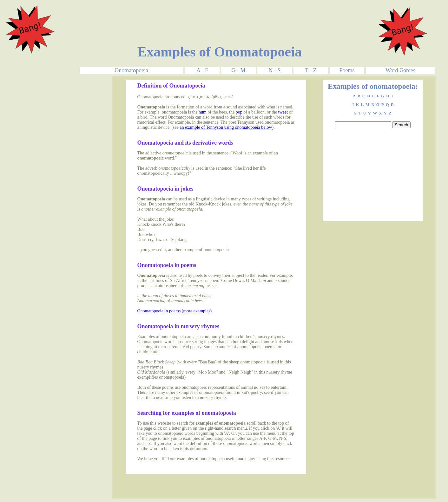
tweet (283, 112)
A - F (202, 70)
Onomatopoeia (131, 70)
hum (203, 112)
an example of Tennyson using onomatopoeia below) (227, 127)
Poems (347, 70)
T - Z (311, 70)
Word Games (400, 70)
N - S (274, 70)
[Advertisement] (220, 17)
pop (239, 112)
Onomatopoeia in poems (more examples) (174, 311)
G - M (238, 70)
